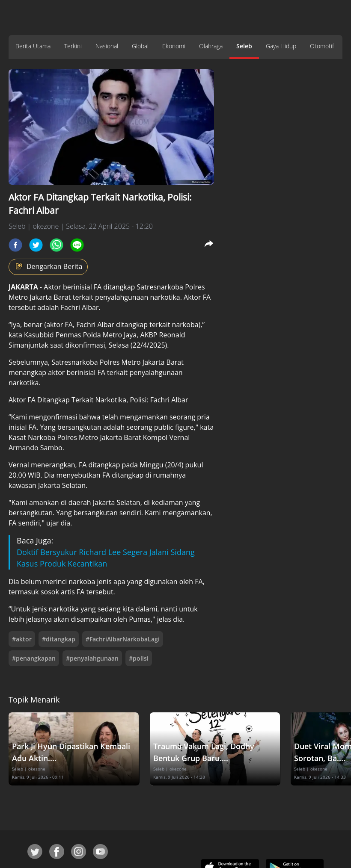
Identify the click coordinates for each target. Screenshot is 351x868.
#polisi (139, 658)
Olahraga (211, 46)
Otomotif (322, 46)
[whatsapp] (57, 245)
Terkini (73, 46)
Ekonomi (174, 46)
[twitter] (36, 245)
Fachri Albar (80, 307)
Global (140, 46)
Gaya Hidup (281, 46)
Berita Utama (33, 46)
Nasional (107, 46)
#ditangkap (59, 639)
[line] (77, 245)
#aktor (22, 639)
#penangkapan (34, 658)
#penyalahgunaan (92, 658)
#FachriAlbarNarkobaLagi (123, 639)
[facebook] (15, 245)
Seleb (244, 46)
